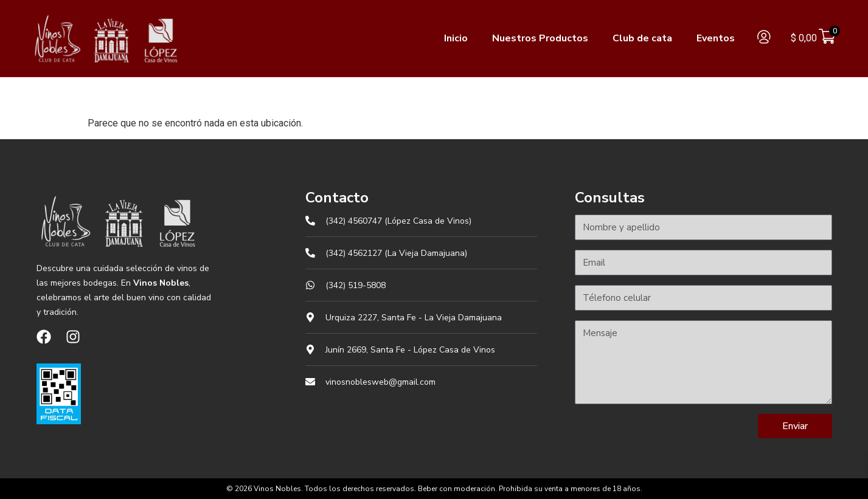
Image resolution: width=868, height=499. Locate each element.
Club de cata (642, 38)
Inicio (456, 38)
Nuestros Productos (540, 38)
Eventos (716, 38)
